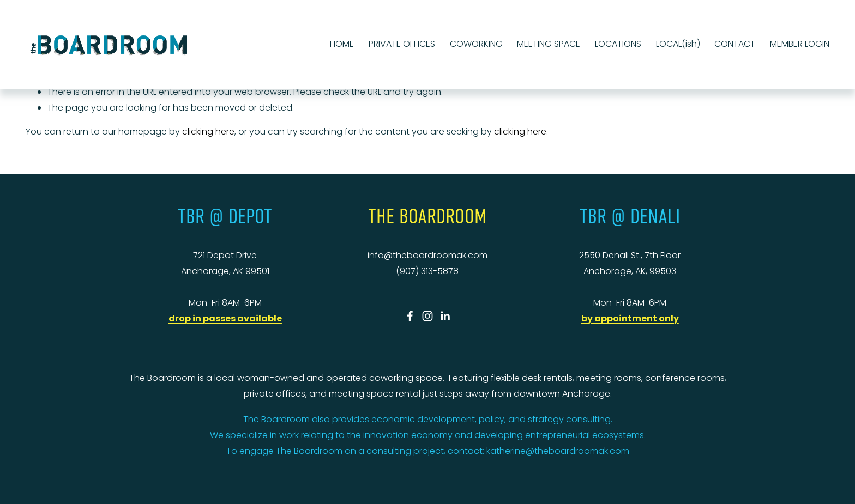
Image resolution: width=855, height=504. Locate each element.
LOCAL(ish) (678, 44)
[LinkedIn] (445, 316)
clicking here (208, 132)
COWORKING (476, 44)
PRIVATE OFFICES (402, 44)
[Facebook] (410, 316)
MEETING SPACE (549, 44)
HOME (342, 44)
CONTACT (735, 44)
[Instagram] (427, 316)
